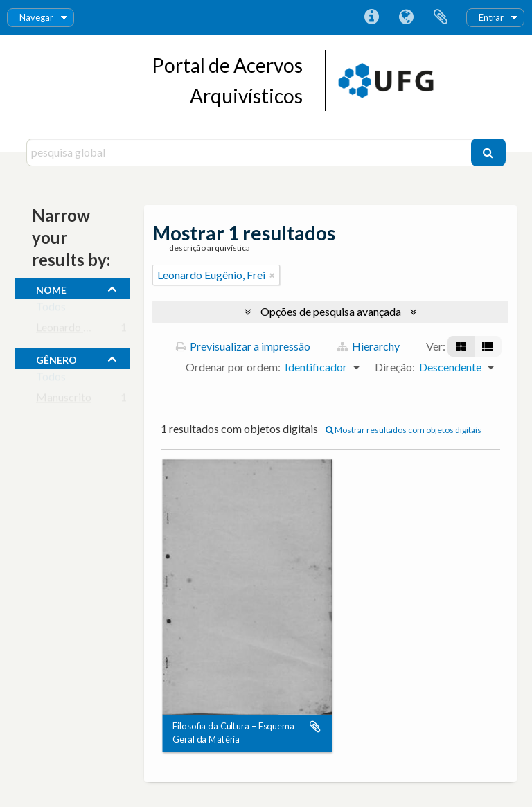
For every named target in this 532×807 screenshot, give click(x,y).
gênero (56, 358)
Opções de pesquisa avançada (331, 311)
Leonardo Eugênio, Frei (90, 330)
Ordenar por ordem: (233, 367)
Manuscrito (64, 400)
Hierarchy (369, 346)
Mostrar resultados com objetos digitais (404, 430)
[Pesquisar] (488, 152)
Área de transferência (441, 17)
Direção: (395, 367)
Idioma (406, 17)
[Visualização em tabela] (488, 346)
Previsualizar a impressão (243, 346)
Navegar (36, 17)
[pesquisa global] (250, 152)
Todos (51, 309)
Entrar (491, 17)
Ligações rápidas (371, 17)
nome (51, 288)
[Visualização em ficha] (461, 346)
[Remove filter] (272, 275)
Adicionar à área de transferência (315, 727)
